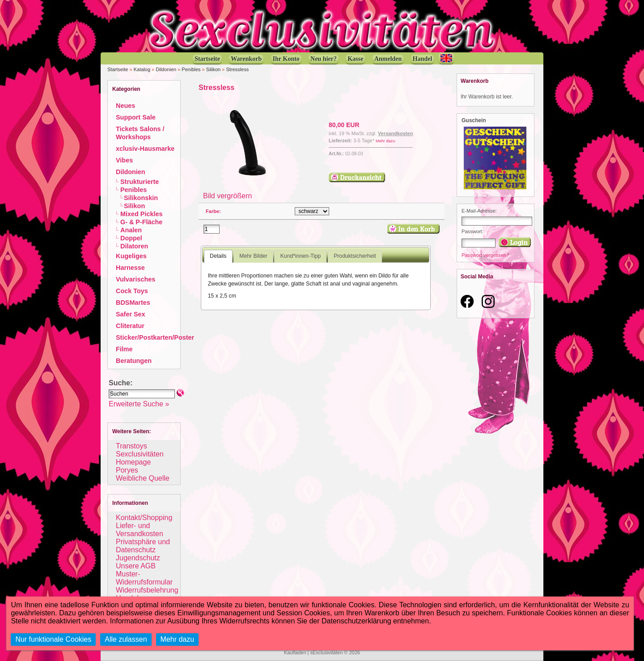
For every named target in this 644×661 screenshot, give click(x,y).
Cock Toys (132, 291)
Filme (124, 349)
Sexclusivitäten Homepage (140, 458)
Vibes (124, 160)
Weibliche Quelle (143, 478)
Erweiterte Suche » (139, 404)
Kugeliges (131, 256)
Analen (131, 230)
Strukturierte (140, 182)
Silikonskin (141, 198)
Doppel (131, 238)
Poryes (127, 470)
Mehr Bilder (253, 256)
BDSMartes (133, 303)
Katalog (142, 69)
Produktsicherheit (355, 256)
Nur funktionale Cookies (53, 639)
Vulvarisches (136, 279)
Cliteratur (130, 326)
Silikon (213, 69)
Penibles (191, 69)
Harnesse (130, 268)
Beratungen (134, 361)
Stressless (237, 69)
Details (218, 256)
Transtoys (131, 446)
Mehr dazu (385, 141)
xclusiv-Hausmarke (145, 149)
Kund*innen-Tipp (301, 256)
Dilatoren (134, 246)
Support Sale (136, 117)
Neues (125, 106)
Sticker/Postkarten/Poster (155, 337)
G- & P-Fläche (141, 222)
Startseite (118, 69)
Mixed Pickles (141, 214)
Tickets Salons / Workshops (140, 133)
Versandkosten (395, 133)
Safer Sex (131, 314)
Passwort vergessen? (485, 255)
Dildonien (166, 69)
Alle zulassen (126, 639)
